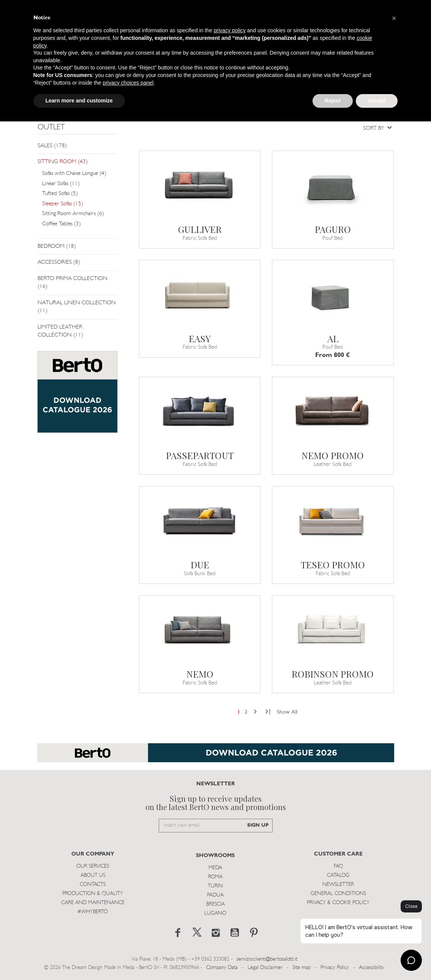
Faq (338, 866)
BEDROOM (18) (57, 246)
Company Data (222, 968)
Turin (215, 886)
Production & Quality (93, 894)
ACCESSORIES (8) (59, 262)
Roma (215, 877)
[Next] (255, 712)
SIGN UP (258, 825)
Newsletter (338, 885)
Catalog (338, 875)
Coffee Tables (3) (62, 224)
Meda (215, 868)
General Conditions (338, 894)
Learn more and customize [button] (79, 101)
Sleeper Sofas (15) (63, 204)
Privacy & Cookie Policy (338, 903)
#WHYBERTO (93, 912)
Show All (287, 712)
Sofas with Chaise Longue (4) (74, 174)
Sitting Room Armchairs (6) (73, 214)
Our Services (93, 866)
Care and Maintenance (93, 903)
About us (93, 875)
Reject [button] (333, 101)
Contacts (93, 885)
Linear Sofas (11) (61, 184)
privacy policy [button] (230, 30)
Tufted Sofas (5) (60, 194)
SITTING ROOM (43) (63, 162)
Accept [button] (377, 101)
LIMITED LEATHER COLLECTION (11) (60, 331)
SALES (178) (52, 146)
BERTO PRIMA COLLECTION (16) (73, 283)
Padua (215, 895)
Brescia (215, 904)
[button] (394, 18)
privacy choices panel (128, 83)
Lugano (215, 913)
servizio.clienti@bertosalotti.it (267, 959)
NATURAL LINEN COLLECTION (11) (77, 307)
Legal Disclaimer (265, 968)
